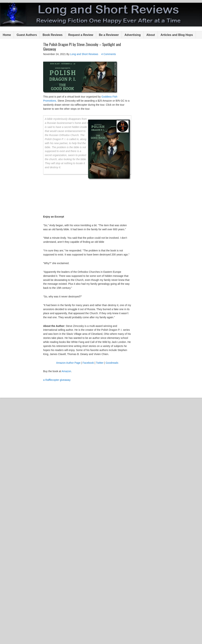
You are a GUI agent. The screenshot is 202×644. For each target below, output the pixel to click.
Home (7, 35)
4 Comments (109, 54)
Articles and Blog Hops (177, 35)
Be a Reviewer (109, 35)
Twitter (100, 363)
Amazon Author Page (68, 363)
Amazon (66, 371)
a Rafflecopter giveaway (57, 380)
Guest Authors (27, 35)
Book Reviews (53, 35)
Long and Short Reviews (101, 15)
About (151, 35)
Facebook (88, 363)
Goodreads (112, 363)
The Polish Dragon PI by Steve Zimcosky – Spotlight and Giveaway (82, 47)
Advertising (133, 35)
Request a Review (81, 35)
